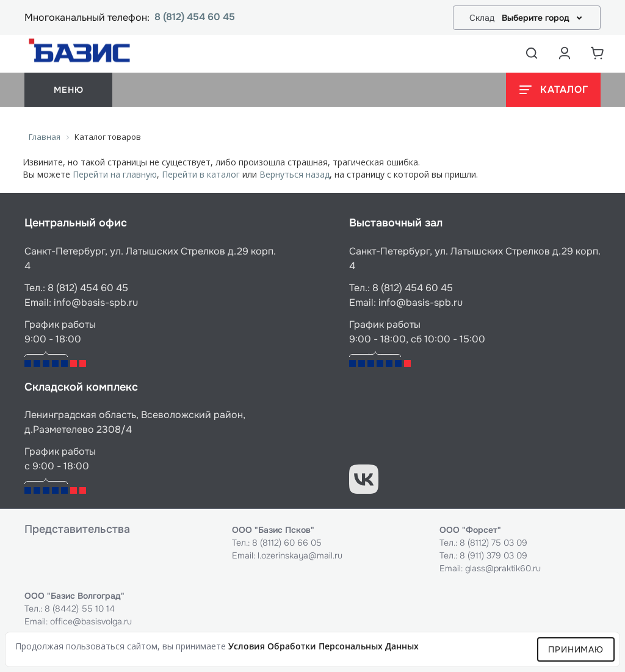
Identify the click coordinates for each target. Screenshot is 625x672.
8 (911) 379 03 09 (493, 555)
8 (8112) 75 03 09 (493, 543)
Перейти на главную (115, 174)
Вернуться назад (294, 174)
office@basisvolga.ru (91, 621)
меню (68, 90)
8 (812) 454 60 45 (195, 17)
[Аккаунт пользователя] (565, 53)
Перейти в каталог (201, 174)
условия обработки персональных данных (323, 646)
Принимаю (576, 649)
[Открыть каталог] (553, 90)
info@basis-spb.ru (96, 302)
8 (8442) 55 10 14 (80, 609)
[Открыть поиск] (532, 53)
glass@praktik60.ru (503, 568)
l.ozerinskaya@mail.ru (300, 555)
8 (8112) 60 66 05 (287, 543)
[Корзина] (598, 53)
